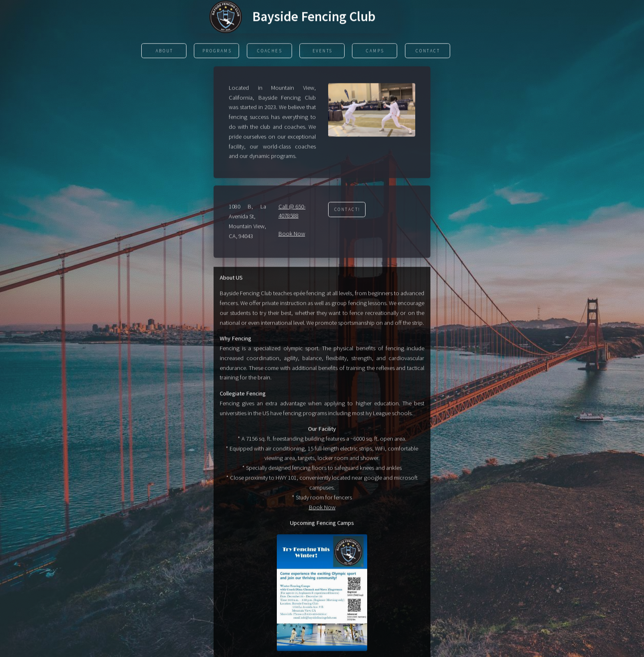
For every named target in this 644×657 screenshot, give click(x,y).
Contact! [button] (348, 210)
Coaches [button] (270, 51)
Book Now (292, 234)
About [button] (164, 51)
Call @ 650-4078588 (292, 212)
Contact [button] (428, 51)
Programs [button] (217, 51)
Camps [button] (375, 51)
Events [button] (323, 51)
